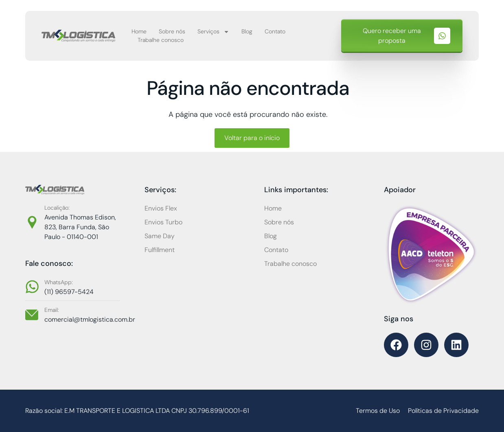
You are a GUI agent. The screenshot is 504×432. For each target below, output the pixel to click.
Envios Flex (161, 208)
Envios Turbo (163, 222)
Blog (247, 31)
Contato (275, 31)
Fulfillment (160, 250)
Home (139, 31)
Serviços (213, 32)
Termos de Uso (378, 411)
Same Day (160, 236)
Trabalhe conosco (161, 40)
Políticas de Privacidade (443, 411)
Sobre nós (172, 31)
